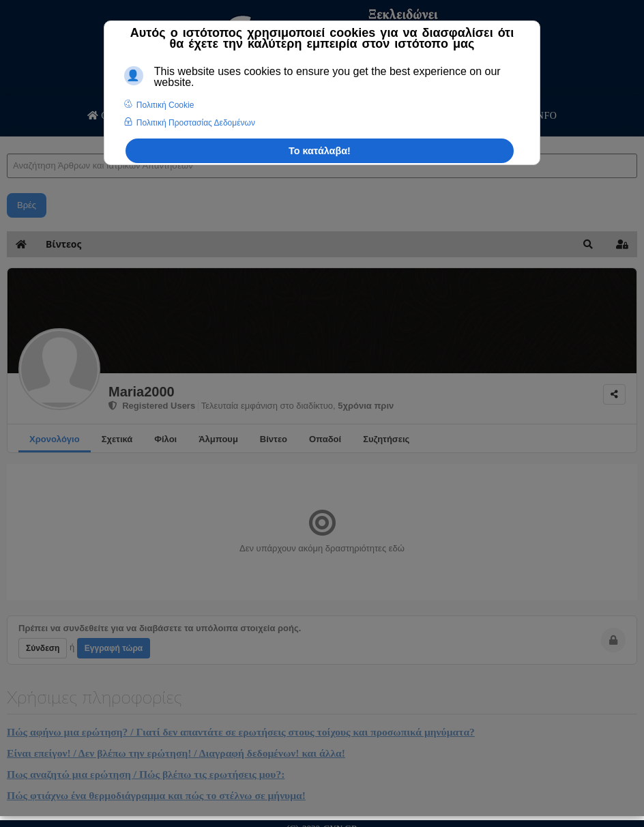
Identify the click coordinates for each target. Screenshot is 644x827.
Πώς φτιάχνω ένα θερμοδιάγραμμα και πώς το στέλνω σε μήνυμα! (156, 795)
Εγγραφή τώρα (114, 648)
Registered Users (152, 406)
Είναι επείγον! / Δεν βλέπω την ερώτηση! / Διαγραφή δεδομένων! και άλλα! (176, 753)
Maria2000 (142, 392)
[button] (588, 244)
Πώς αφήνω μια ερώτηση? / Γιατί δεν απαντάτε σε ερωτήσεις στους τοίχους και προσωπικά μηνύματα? (241, 732)
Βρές (27, 205)
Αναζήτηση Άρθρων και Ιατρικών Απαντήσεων (7, 140)
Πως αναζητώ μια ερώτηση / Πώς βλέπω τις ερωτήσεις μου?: (146, 774)
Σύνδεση (43, 648)
